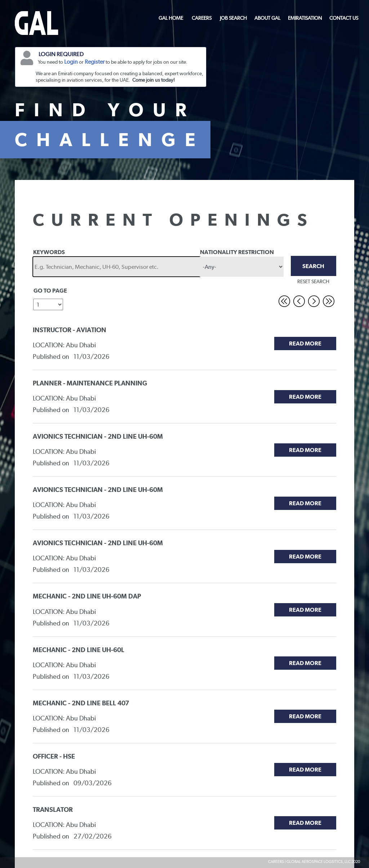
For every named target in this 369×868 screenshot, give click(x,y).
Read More (305, 343)
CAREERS (202, 18)
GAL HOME (171, 18)
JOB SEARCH (233, 18)
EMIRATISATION (305, 18)
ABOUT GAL (267, 18)
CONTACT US (344, 18)
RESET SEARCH (313, 281)
